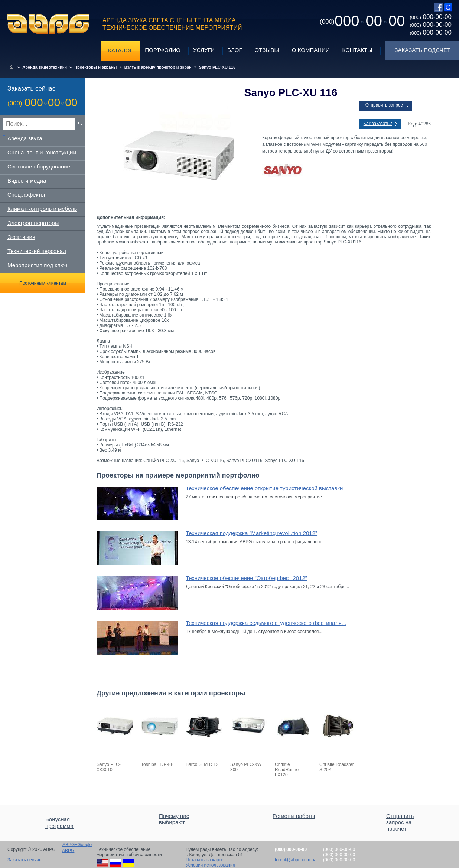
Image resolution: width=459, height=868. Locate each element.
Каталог (120, 50)
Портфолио (163, 50)
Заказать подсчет (423, 50)
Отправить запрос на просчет (400, 822)
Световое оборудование (39, 166)
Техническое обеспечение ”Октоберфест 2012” (246, 578)
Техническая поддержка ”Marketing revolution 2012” (251, 533)
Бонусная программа (59, 823)
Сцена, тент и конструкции (42, 152)
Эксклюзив (21, 237)
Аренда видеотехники (45, 67)
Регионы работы (294, 816)
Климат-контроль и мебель (42, 209)
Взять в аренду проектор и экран (158, 67)
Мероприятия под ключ (37, 265)
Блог (235, 50)
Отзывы (267, 50)
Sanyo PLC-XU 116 (217, 67)
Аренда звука (25, 138)
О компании (311, 50)
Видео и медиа (27, 181)
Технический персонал (37, 251)
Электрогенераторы (33, 223)
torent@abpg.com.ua (296, 860)
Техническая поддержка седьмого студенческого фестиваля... (266, 623)
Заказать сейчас (24, 860)
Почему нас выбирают (174, 819)
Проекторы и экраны (95, 67)
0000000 (362, 21)
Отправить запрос (384, 105)
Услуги (204, 50)
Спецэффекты (26, 195)
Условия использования (210, 865)
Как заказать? (378, 124)
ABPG (48, 24)
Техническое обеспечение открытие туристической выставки (264, 488)
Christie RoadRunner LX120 (287, 770)
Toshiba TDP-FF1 (159, 764)
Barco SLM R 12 (202, 764)
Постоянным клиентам (43, 283)
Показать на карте (205, 860)
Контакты (357, 50)
